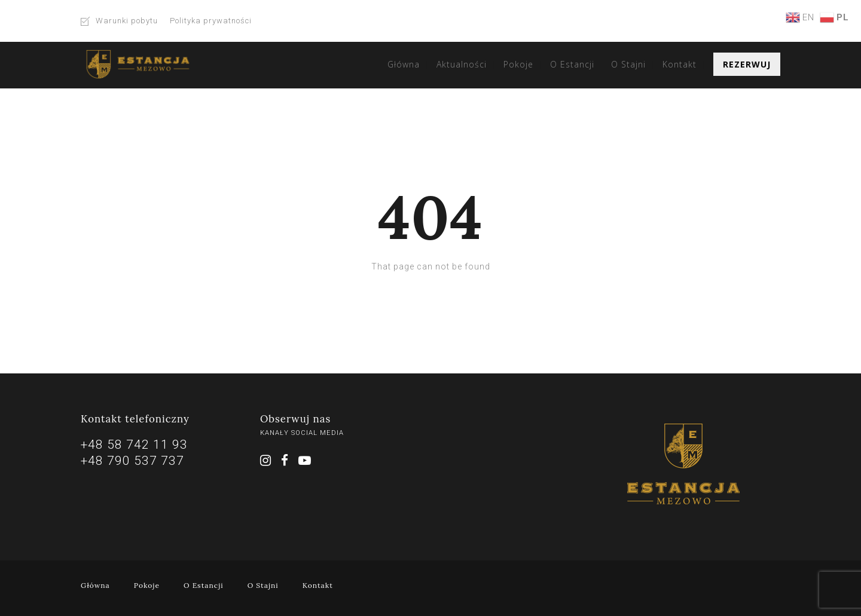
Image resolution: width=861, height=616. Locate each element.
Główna (404, 64)
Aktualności (462, 64)
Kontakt (680, 64)
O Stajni (628, 64)
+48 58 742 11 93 (134, 445)
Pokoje (518, 64)
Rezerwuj (747, 64)
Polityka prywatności (211, 21)
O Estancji (572, 64)
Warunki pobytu (127, 21)
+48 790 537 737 (132, 461)
